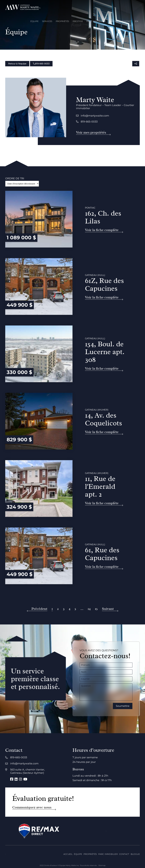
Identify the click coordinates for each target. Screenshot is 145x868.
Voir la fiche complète (102, 230)
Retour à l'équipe (17, 64)
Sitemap (102, 865)
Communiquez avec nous (32, 807)
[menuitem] (137, 21)
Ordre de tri (15, 178)
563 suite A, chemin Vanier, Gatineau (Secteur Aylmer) (27, 771)
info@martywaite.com (93, 116)
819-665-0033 (41, 64)
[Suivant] (110, 609)
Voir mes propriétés (91, 132)
